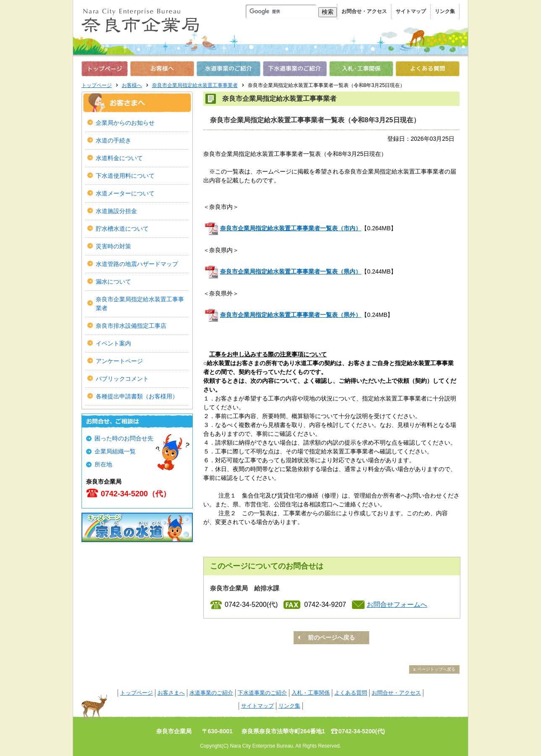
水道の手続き (113, 140)
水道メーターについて (125, 193)
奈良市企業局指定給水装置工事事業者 (195, 85)
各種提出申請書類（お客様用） (137, 396)
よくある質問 (351, 693)
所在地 (103, 464)
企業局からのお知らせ (125, 123)
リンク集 (445, 11)
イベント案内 (113, 343)
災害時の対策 (113, 246)
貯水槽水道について (122, 229)
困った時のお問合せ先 (124, 438)
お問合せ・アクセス (364, 11)
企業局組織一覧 (115, 451)
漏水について (113, 282)
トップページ (97, 85)
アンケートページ (119, 361)
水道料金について (119, 158)
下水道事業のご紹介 (262, 693)
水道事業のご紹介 (211, 693)
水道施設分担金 (116, 211)
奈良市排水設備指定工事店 (131, 326)
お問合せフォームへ (397, 605)
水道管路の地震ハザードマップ (137, 264)
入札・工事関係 (311, 693)
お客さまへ (171, 693)
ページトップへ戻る (436, 669)
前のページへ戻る (331, 637)
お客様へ (132, 85)
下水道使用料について (128, 176)
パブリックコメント (122, 379)
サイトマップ (411, 11)
